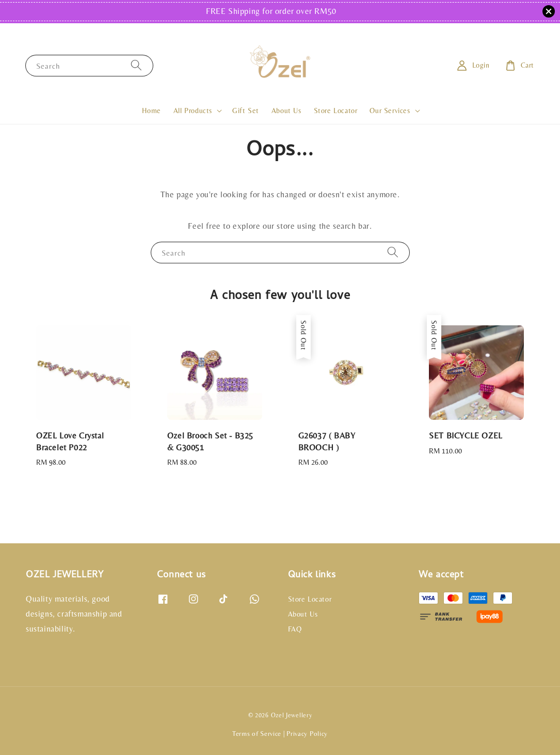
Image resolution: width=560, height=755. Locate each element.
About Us (286, 111)
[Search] (136, 65)
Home (151, 111)
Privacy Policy (307, 734)
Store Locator (336, 111)
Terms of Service (257, 734)
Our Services (390, 111)
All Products (193, 111)
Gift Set (246, 111)
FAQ (295, 629)
